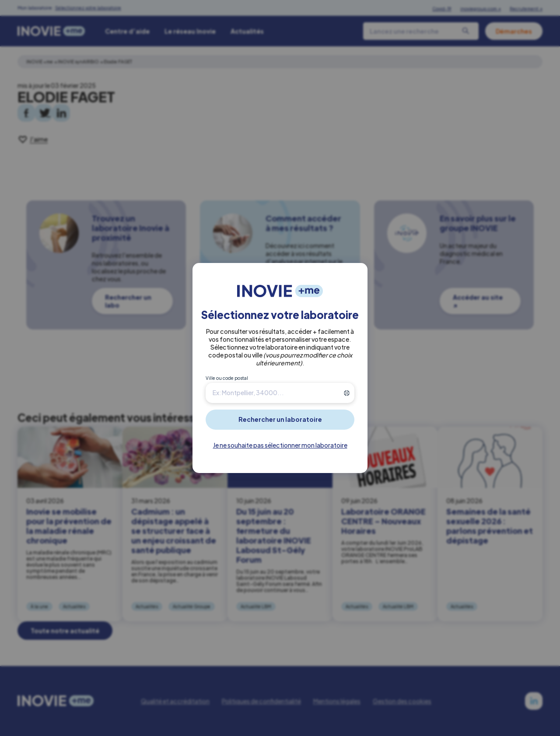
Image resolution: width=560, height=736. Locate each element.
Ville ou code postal (227, 378)
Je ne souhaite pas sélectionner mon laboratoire (280, 445)
